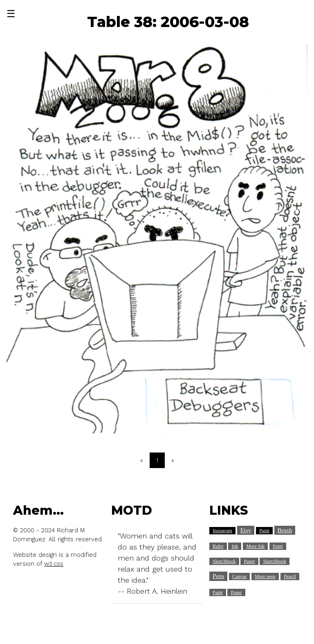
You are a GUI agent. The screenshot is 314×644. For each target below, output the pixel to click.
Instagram (222, 531)
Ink (235, 546)
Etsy (246, 530)
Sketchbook (224, 561)
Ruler (218, 546)
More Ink (255, 546)
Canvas (239, 576)
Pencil (290, 576)
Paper (249, 561)
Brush (285, 530)
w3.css (54, 564)
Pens (218, 576)
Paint (264, 531)
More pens (265, 576)
